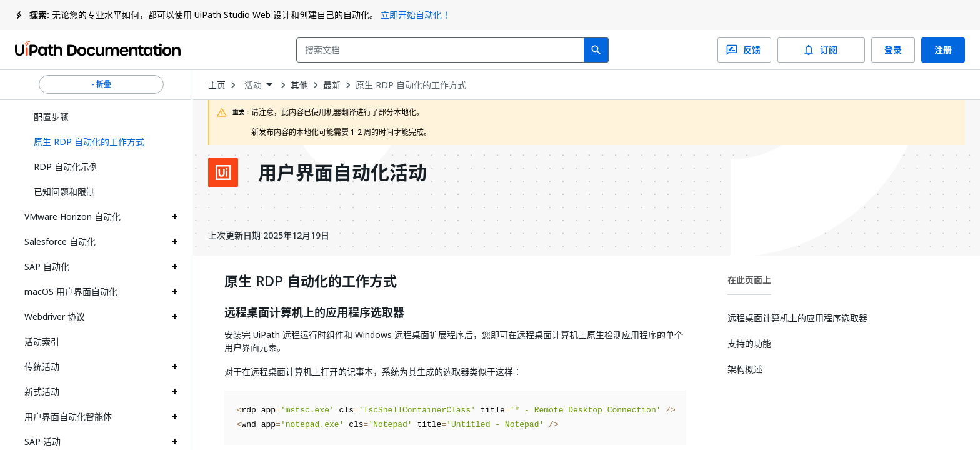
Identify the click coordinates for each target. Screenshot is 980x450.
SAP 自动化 (47, 267)
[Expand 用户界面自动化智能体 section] (175, 417)
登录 (893, 50)
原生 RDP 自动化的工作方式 (411, 85)
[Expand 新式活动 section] (175, 392)
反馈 (744, 50)
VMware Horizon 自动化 (72, 217)
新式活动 (42, 392)
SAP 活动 (42, 442)
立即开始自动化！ (416, 15)
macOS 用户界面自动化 (71, 292)
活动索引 (42, 342)
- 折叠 (101, 84)
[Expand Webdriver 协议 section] (175, 317)
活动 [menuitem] (253, 85)
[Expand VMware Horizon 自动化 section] (175, 217)
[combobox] (443, 50)
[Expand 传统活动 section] (175, 367)
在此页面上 (749, 280)
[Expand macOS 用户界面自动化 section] (175, 292)
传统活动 (42, 367)
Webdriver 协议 (55, 317)
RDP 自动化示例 (66, 167)
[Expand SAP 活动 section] (175, 442)
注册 (943, 50)
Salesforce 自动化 (60, 242)
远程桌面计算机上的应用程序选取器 (314, 313)
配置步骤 (51, 117)
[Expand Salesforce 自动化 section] (175, 242)
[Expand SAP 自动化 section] (175, 267)
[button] (101, 142)
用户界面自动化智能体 (68, 417)
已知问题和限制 (64, 192)
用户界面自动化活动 (342, 172)
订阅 (821, 50)
